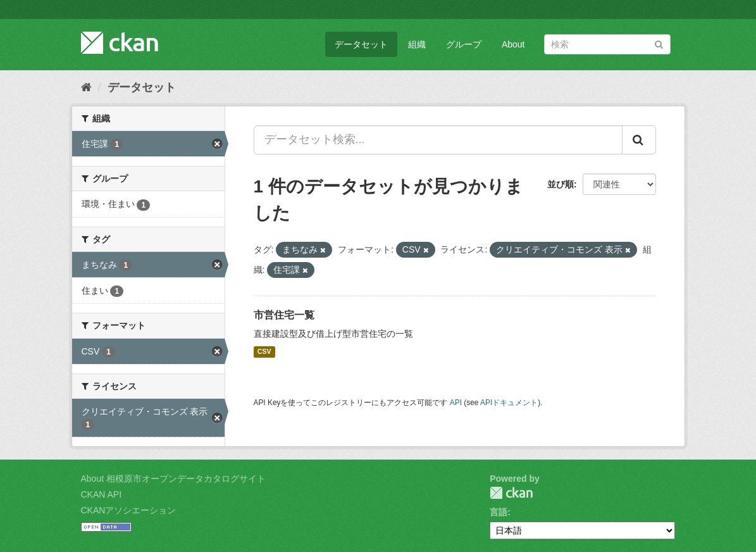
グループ (464, 44)
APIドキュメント (509, 403)
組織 (417, 44)
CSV (264, 352)
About (513, 44)
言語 (499, 512)
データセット (361, 44)
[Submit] (659, 43)
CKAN (511, 493)
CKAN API (102, 494)
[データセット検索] (607, 44)
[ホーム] (86, 87)
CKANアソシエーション (129, 510)
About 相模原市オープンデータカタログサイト (173, 479)
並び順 (561, 184)
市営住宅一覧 (284, 315)
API (456, 403)
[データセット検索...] (438, 140)
